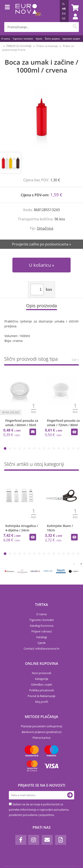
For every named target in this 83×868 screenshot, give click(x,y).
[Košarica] (74, 8)
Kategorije (42, 679)
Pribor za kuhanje (47, 46)
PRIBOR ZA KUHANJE (19, 46)
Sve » (75, 360)
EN (64, 14)
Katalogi (42, 637)
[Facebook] (21, 840)
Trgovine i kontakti (23, 39)
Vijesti (39, 39)
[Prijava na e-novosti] (70, 795)
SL (63, 4)
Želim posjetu (52, 39)
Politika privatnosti (42, 690)
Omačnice (45, 228)
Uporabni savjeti (71, 39)
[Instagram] (34, 840)
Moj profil (42, 702)
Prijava (73, 21)
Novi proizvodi (41, 673)
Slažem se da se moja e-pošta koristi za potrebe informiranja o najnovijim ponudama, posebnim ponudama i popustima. (39, 810)
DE (64, 18)
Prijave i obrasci (42, 631)
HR (64, 9)
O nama (6, 39)
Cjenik (42, 643)
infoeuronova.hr (47, 649)
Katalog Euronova (42, 626)
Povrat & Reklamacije (41, 696)
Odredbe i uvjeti (41, 684)
